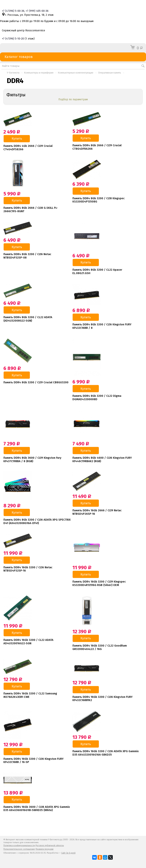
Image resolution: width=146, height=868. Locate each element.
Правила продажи (44, 849)
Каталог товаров (73, 57)
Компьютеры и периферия (39, 73)
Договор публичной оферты (50, 845)
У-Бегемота (13, 73)
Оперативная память (110, 73)
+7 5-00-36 (13, 11)
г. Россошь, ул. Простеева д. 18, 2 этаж (28, 15)
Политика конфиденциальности (19, 845)
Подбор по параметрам (73, 99)
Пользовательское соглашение (19, 849)
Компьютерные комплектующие (76, 73)
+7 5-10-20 (13, 39)
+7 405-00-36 (37, 11)
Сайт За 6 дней (68, 853)
